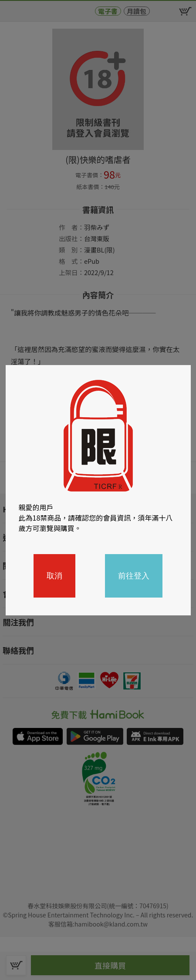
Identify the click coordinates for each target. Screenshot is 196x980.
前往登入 (134, 576)
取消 (54, 576)
